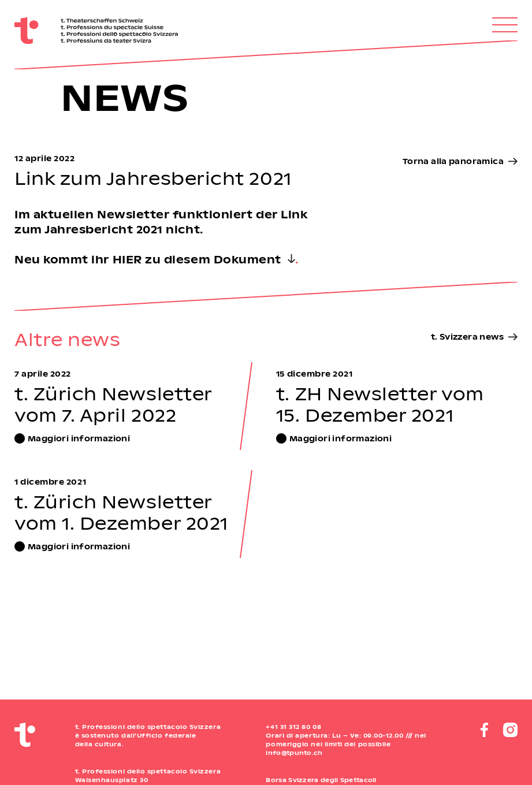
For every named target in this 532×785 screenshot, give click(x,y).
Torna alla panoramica (453, 161)
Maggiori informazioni (79, 438)
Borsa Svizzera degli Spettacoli (321, 780)
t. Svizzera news (467, 336)
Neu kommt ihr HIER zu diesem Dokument (148, 259)
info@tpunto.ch (294, 753)
